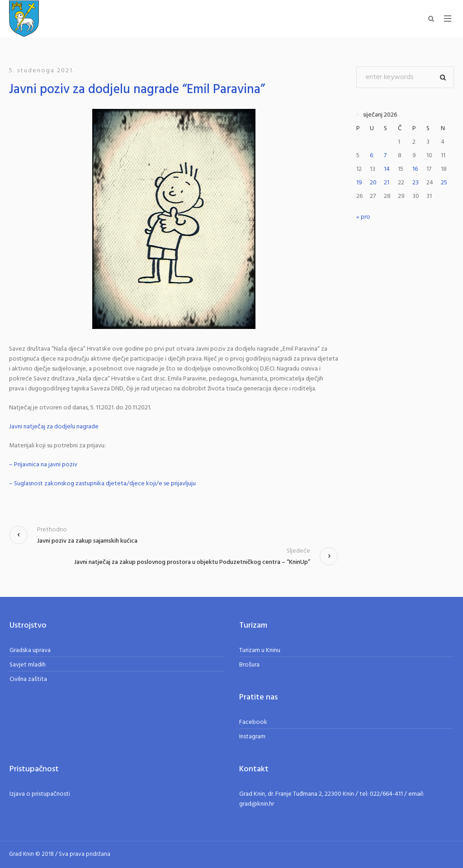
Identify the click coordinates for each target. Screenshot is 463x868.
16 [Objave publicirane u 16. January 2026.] (415, 169)
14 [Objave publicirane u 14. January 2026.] (387, 169)
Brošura (249, 665)
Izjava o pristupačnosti (40, 794)
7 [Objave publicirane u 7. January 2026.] (385, 156)
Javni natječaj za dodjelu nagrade (54, 427)
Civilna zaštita (28, 679)
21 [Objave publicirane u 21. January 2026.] (387, 183)
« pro (363, 217)
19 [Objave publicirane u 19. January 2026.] (359, 183)
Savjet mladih (28, 665)
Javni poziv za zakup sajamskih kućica (87, 541)
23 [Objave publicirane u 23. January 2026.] (416, 183)
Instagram (252, 737)
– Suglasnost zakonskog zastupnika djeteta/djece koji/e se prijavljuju (102, 484)
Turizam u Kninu (260, 650)
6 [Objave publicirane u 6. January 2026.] (371, 156)
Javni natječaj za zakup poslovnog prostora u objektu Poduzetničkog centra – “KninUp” (192, 562)
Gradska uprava (30, 650)
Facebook (253, 722)
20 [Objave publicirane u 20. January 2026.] (373, 183)
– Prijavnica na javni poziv (43, 465)
